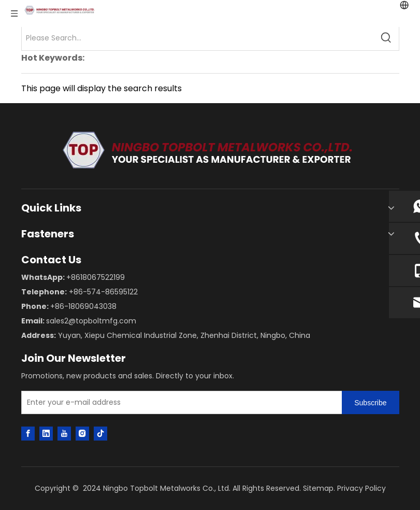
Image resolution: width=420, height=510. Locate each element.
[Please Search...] (198, 38)
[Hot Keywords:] (386, 38)
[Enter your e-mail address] (180, 402)
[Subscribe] (370, 402)
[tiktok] (100, 433)
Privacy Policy (361, 488)
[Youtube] (64, 433)
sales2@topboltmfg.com (91, 321)
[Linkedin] (46, 433)
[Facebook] (28, 433)
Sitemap (318, 488)
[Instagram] (82, 433)
